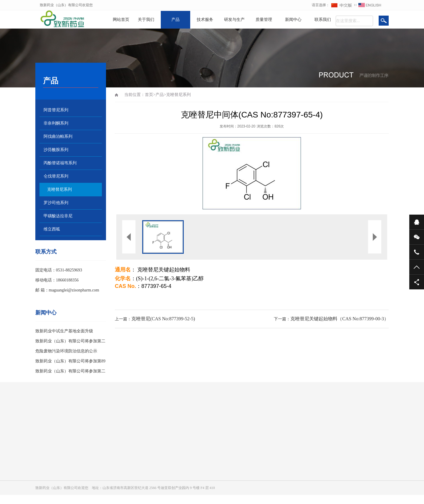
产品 (175, 20)
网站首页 (121, 20)
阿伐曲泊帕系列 (58, 136)
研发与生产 (234, 20)
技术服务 (205, 20)
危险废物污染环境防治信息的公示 (66, 351)
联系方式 (46, 252)
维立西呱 (52, 229)
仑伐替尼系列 (56, 176)
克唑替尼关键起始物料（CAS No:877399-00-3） (339, 319)
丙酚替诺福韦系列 (60, 163)
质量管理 (264, 20)
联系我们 (323, 20)
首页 (149, 95)
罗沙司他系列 (56, 203)
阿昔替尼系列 (56, 110)
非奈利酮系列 (56, 123)
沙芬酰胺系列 (56, 150)
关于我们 (146, 20)
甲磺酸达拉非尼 (58, 216)
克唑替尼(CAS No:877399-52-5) (163, 319)
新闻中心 (293, 20)
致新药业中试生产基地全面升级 (64, 331)
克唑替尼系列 (59, 189)
